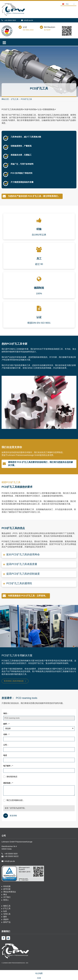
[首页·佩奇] (13, 15)
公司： (6, 745)
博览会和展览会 (10, 892)
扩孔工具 (15, 99)
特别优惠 (7, 886)
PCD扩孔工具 (26, 99)
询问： (6, 713)
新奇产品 (7, 922)
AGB (39, 978)
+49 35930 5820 (10, 20)
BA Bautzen (50, 27)
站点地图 (39, 973)
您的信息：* (8, 783)
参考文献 (7, 889)
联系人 (6, 900)
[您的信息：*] (39, 790)
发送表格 (13, 816)
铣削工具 (7, 906)
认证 (25, 27)
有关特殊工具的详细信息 (14, 681)
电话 (5, 755)
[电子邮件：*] (39, 770)
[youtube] (8, 938)
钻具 (5, 911)
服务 (5, 917)
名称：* (6, 734)
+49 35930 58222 (11, 856)
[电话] (39, 760)
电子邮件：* (8, 766)
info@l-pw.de (28, 20)
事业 (5, 895)
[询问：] (39, 718)
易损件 (6, 919)
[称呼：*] (39, 729)
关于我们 (7, 897)
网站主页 (5, 99)
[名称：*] (39, 739)
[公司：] (39, 750)
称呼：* (6, 724)
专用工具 (7, 914)
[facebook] (3, 938)
